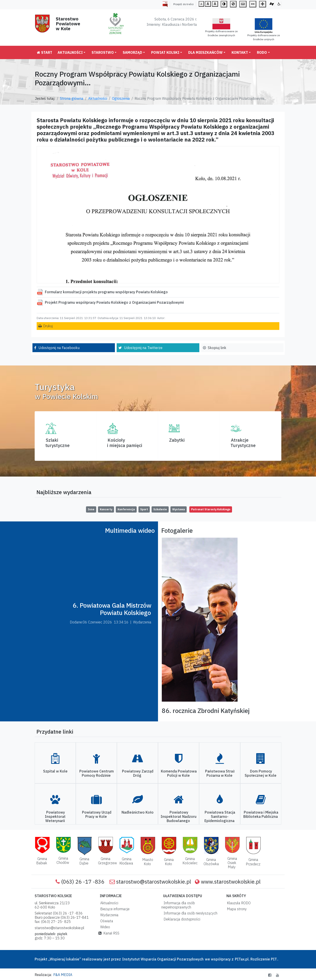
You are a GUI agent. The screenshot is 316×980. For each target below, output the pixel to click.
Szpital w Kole (55, 771)
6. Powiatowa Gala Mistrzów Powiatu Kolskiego (112, 609)
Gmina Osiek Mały (232, 863)
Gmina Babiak (42, 861)
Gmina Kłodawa (126, 861)
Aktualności (70, 52)
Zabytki (177, 440)
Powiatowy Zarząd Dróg (138, 773)
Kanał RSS (109, 933)
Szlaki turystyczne (57, 443)
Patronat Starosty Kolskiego (211, 509)
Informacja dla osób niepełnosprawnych (178, 905)
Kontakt (240, 52)
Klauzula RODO (238, 903)
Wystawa (179, 509)
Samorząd (132, 52)
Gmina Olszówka (211, 862)
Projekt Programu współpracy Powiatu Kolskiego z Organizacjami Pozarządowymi (114, 302)
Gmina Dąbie (84, 861)
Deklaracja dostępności (181, 919)
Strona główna (72, 98)
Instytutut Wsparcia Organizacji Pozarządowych (162, 959)
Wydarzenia (108, 915)
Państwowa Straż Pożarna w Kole (220, 773)
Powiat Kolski (165, 52)
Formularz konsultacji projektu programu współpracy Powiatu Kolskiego (106, 292)
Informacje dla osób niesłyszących (190, 913)
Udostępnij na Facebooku (59, 348)
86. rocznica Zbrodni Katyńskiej (206, 711)
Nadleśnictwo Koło (138, 812)
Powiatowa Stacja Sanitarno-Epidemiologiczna (220, 816)
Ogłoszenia (121, 98)
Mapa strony (236, 909)
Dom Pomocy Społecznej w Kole (261, 773)
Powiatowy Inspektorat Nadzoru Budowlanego (179, 816)
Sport (144, 509)
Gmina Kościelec (190, 861)
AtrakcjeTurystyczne (243, 443)
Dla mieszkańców (205, 52)
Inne (91, 509)
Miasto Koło (148, 862)
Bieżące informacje (114, 909)
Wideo (104, 927)
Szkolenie (160, 509)
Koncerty (106, 509)
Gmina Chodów (63, 860)
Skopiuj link (217, 348)
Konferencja (126, 509)
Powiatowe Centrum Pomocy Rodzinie (97, 773)
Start (45, 52)
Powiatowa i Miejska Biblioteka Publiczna (261, 814)
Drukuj (48, 326)
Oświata (106, 921)
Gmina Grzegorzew (107, 861)
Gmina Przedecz (253, 862)
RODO (262, 52)
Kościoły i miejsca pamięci (125, 443)
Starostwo (103, 52)
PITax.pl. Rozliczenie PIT (256, 959)
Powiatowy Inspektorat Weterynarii (55, 816)
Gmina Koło (169, 862)
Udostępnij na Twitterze (143, 348)
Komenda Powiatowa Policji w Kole (179, 773)
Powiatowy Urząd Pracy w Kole (97, 814)
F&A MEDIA (63, 975)
